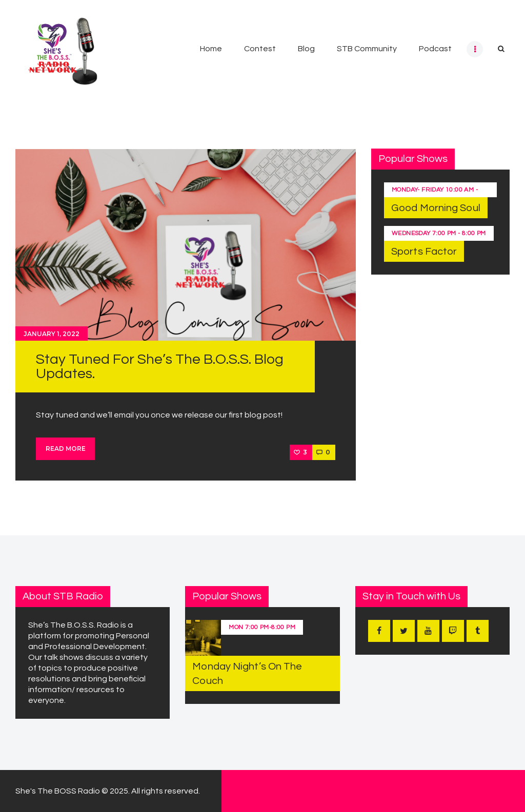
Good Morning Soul (436, 208)
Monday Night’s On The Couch (247, 674)
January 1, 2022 (52, 334)
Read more (66, 449)
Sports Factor (424, 252)
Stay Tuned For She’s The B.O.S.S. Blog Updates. (160, 367)
